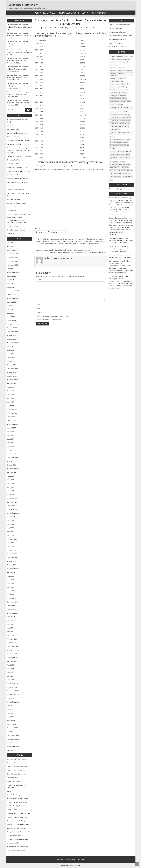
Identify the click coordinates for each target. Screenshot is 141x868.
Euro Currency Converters (73, 239)
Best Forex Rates (13, 129)
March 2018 (11, 402)
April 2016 (11, 487)
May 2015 (10, 528)
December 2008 (13, 735)
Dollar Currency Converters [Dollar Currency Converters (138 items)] (120, 84)
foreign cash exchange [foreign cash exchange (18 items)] (118, 99)
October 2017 (12, 421)
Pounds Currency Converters (18, 817)
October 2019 (12, 339)
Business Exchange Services (17, 133)
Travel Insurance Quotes (16, 230)
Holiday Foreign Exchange (16, 806)
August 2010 (11, 661)
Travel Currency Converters (17, 839)
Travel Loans (12, 234)
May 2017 (10, 439)
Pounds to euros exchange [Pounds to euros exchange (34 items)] (119, 146)
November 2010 (13, 650)
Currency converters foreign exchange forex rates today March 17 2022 (19, 44)
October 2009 (12, 698)
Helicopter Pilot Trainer (118, 39)
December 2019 (13, 332)
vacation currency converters (18, 847)
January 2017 (12, 454)
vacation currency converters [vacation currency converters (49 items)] (121, 174)
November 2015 (13, 506)
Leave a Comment (94, 28)
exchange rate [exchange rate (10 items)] (121, 96)
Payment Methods (13, 199)
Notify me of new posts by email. (50, 320)
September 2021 (13, 272)
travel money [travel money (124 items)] (114, 168)
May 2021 (10, 287)
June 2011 (10, 624)
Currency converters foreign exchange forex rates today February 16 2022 (17, 61)
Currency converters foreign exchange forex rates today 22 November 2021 (18, 103)
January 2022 (12, 258)
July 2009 (10, 709)
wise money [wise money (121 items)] (128, 176)
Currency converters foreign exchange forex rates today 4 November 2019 (70, 22)
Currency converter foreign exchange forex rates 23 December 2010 (121, 240)
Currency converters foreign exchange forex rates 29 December (120, 232)
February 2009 (12, 728)
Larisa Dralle (114, 247)
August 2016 (11, 472)
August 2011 (11, 617)
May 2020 (10, 313)
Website (39, 313)
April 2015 (11, 532)
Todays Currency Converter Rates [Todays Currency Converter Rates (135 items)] (120, 158)
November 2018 (13, 372)
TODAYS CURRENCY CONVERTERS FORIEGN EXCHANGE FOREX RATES (16, 220)
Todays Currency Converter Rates (19, 832)
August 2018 (11, 383)
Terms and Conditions (15, 207)
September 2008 (13, 746)
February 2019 (12, 361)
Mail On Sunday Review (99, 13)
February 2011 (12, 639)
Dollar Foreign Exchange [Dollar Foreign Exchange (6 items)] (119, 87)
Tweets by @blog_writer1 (118, 189)
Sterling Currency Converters (61, 244)
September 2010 (13, 658)
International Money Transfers (69, 13)
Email (39, 309)
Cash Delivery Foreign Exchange (19, 141)
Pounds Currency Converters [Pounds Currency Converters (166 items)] (120, 140)
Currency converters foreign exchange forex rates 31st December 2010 (120, 212)
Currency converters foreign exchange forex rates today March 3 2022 (19, 52)
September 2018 (13, 380)
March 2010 (11, 680)
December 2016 (13, 458)
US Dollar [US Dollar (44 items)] (125, 168)
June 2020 (11, 309)
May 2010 (10, 672)
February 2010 (12, 684)
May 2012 (10, 583)
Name (39, 304)
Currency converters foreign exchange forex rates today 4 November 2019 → (78, 252)
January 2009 (12, 732)
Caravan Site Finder (116, 28)
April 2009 (11, 721)
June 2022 (11, 243)
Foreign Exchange (90, 239)
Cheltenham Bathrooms (117, 32)
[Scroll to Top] (137, 864)
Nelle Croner (114, 238)
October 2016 (12, 465)
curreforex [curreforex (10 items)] (114, 65)
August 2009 (11, 706)
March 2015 (11, 535)
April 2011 (10, 632)
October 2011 (12, 609)
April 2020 (11, 317)
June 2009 (11, 713)
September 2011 (13, 613)
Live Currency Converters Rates (19, 813)
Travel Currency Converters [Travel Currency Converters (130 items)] (120, 165)
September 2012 (13, 569)
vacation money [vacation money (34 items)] (115, 176)
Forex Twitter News (14, 175)
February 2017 (12, 450)
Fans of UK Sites (13, 164)
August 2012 (11, 572)
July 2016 (10, 476)
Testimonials (11, 211)
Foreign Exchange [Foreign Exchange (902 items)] (116, 105)
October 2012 (12, 565)
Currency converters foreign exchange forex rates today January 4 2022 (17, 86)
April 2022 (11, 246)
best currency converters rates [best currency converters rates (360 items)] (121, 56)
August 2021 (11, 276)
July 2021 (10, 280)
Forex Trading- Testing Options (18, 171)
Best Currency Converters (16, 759)
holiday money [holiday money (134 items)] (115, 129)
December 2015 (13, 502)
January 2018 (12, 409)
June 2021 (10, 284)
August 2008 (11, 750)
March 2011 (11, 635)
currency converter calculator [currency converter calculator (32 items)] (121, 71)
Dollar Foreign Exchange (16, 770)
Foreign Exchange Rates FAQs (18, 167)
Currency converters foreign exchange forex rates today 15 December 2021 (18, 94)
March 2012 (11, 591)
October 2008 (12, 743)
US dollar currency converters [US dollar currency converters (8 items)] (121, 171)
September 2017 (13, 424)
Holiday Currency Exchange (17, 802)
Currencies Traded (14, 144)
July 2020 (10, 306)
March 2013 (11, 546)
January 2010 (12, 687)
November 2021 (13, 265)
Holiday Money (12, 810)
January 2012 (12, 598)
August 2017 (11, 428)
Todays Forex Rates (80, 244)
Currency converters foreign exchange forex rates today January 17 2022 (17, 77)
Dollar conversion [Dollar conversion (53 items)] (116, 81)
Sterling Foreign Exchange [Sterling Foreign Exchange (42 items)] (119, 154)
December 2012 (13, 558)
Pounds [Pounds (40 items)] (112, 137)
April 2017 (11, 443)
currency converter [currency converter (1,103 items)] (117, 68)
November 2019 (13, 335)
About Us (85, 13)
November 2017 (13, 417)
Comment (40, 280)
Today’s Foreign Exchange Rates (18, 214)
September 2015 (13, 513)
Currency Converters (23, 5)
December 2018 (13, 369)
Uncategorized (93, 244)
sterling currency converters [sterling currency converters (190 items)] (120, 151)
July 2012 (10, 576)
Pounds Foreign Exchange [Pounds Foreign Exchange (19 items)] (119, 143)
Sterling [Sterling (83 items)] (113, 149)
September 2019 (13, 343)
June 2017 (10, 435)
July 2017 (10, 432)
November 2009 (13, 695)
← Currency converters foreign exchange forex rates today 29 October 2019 (62, 250)
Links (9, 186)
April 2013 (11, 543)
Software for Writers (117, 43)
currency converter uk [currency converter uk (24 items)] (118, 78)
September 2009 (13, 702)
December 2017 (13, 413)
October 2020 (12, 295)
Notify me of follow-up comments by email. (53, 316)
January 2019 (12, 365)
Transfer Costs (12, 226)
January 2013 (12, 554)
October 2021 (12, 269)
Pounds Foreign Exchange (16, 821)
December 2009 (13, 691)
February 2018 (12, 406)
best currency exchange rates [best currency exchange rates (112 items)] (120, 59)
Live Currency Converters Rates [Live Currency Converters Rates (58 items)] (119, 133)
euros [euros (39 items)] (112, 96)
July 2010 (10, 665)
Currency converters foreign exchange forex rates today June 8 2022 (19, 27)
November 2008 (13, 739)
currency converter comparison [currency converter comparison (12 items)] (117, 74)
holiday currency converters (83, 241)
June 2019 (10, 346)
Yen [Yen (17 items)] (111, 179)
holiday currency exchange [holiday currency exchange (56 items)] (119, 124)
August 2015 (11, 517)
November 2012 (13, 561)
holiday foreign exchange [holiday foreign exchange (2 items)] (119, 127)
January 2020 (12, 328)
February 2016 (12, 495)
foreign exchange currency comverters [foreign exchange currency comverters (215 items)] (119, 108)
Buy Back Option (13, 137)
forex (9, 791)
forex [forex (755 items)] (112, 112)
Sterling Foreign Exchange (16, 828)
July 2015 (10, 521)
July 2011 (10, 621)
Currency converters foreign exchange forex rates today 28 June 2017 (18, 150)
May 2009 (10, 717)
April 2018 (11, 398)
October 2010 (12, 654)
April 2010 (11, 676)
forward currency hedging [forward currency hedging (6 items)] (119, 115)
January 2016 (12, 498)
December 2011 (12, 602)
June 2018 (10, 391)
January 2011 (12, 643)
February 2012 (12, 595)
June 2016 (10, 480)
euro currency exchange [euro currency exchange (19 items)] (119, 93)
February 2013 (12, 550)
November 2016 (13, 461)
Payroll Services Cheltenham (119, 25)
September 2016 (13, 469)
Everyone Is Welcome (15, 160)
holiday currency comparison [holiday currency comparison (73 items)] (120, 118)
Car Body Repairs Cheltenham (120, 47)
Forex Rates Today (65, 241)
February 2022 (12, 254)
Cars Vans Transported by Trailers (122, 36)
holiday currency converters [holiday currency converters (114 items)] (120, 121)
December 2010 (13, 646)
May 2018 (10, 395)
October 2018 (12, 376)
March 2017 (11, 446)
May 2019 (10, 350)
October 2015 (12, 509)
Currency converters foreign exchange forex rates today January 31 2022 (17, 69)
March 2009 (11, 724)
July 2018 (10, 387)
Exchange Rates (12, 778)
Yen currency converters (16, 850)
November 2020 (13, 291)
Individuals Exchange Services (18, 178)
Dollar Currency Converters (17, 767)
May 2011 (10, 628)
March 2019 (11, 358)
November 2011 (13, 606)
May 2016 (10, 484)
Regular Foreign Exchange (16, 203)
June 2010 (11, 669)
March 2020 (11, 321)
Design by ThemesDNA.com (70, 865)
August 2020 (11, 302)
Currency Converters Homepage (45, 13)
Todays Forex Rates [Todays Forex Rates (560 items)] (117, 162)
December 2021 (13, 261)
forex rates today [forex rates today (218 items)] (122, 112)
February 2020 (12, 324)
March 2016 (11, 491)
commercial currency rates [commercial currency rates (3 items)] (120, 62)
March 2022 (11, 250)
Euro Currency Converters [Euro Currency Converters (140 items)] (119, 90)
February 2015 (12, 539)
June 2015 (10, 524)
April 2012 (11, 587)
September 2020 (13, 298)
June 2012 (10, 580)
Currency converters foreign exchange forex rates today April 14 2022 (19, 35)
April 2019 (11, 354)
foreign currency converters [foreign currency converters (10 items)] (120, 102)
